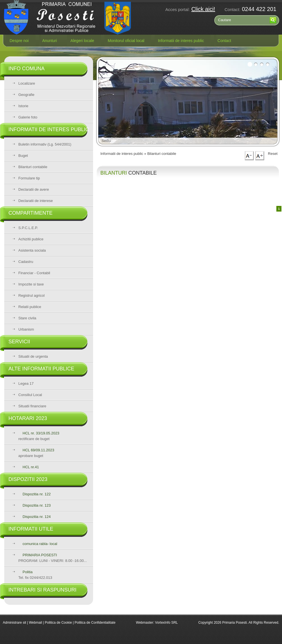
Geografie (26, 95)
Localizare (27, 83)
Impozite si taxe (31, 284)
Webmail (35, 623)
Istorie (23, 106)
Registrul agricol (31, 295)
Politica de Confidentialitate (95, 623)
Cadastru (26, 262)
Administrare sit (15, 623)
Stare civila (27, 318)
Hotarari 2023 (28, 418)
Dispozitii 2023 (28, 479)
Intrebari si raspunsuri (42, 590)
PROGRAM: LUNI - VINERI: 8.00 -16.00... (53, 558)
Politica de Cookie (59, 623)
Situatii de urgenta (33, 356)
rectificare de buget (39, 436)
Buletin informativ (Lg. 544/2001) (45, 144)
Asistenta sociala (32, 250)
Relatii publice (30, 307)
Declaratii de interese (36, 201)
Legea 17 (26, 383)
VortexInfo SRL (167, 623)
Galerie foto (28, 117)
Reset (273, 154)
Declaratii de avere (34, 189)
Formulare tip (29, 178)
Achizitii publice (31, 239)
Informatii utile (31, 529)
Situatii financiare (32, 406)
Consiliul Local (30, 395)
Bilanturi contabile (33, 167)
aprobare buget (36, 453)
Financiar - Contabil (34, 273)
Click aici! (203, 9)
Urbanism (26, 329)
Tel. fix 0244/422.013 (35, 575)
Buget (23, 156)
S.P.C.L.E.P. (28, 228)
